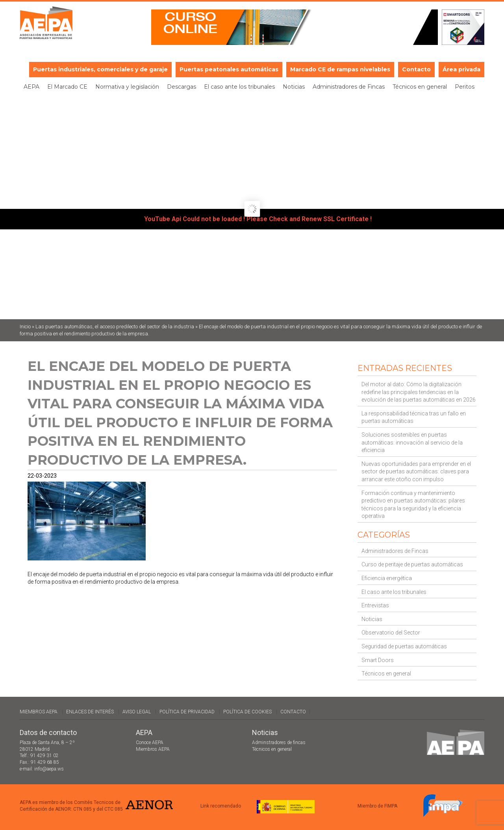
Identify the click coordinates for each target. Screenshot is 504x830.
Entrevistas (375, 605)
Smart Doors (378, 660)
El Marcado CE (67, 87)
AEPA (31, 87)
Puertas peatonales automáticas (229, 69)
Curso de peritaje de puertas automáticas (412, 564)
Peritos (465, 87)
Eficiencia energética (387, 578)
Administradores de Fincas (349, 87)
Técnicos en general (420, 87)
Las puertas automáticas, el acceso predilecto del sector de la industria (115, 327)
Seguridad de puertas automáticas (404, 646)
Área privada (461, 69)
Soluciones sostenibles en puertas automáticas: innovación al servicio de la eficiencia (412, 442)
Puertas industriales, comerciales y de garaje (100, 69)
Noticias (294, 87)
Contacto (416, 69)
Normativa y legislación (127, 87)
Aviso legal (137, 712)
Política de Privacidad (187, 712)
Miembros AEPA (39, 712)
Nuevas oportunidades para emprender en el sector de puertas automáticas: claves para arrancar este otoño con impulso (416, 472)
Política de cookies (247, 712)
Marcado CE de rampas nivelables (340, 69)
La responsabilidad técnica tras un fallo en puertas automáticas (414, 417)
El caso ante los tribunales (239, 87)
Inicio (25, 327)
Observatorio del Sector (391, 633)
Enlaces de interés (90, 712)
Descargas (182, 87)
